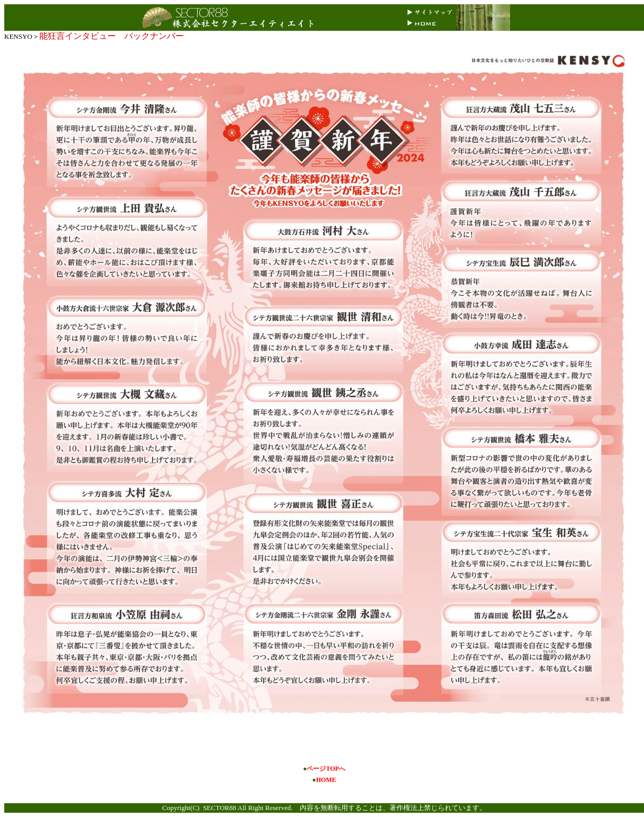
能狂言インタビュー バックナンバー (112, 36)
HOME (326, 780)
